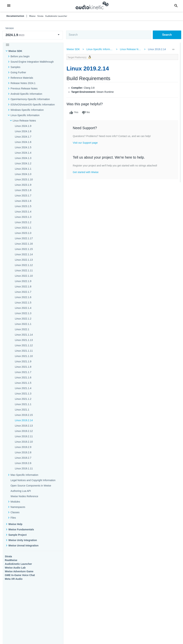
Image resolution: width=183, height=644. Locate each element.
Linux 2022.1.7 (23, 292)
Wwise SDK (15, 51)
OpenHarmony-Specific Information (30, 99)
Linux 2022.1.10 (24, 276)
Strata (8, 556)
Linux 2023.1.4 (23, 212)
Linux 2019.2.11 (24, 436)
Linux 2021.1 (22, 410)
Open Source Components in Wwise (31, 486)
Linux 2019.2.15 (24, 415)
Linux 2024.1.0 (23, 174)
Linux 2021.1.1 (23, 404)
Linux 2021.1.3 (23, 394)
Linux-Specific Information (25, 115)
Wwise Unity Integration (23, 540)
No (87, 113)
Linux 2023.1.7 (23, 196)
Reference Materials (22, 78)
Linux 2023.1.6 (23, 201)
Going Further (18, 72)
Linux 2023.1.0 (23, 233)
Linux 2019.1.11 (24, 468)
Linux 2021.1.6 (23, 377)
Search (167, 35)
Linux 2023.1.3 (23, 217)
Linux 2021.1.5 (23, 383)
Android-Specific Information (26, 94)
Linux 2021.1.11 (24, 351)
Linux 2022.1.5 (23, 303)
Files (13, 518)
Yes (75, 113)
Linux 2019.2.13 (24, 426)
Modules (15, 502)
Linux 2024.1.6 (23, 142)
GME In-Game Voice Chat (20, 575)
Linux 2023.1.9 (23, 185)
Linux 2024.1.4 (23, 153)
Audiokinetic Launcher (18, 564)
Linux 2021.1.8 (23, 367)
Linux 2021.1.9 (23, 361)
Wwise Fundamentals (21, 529)
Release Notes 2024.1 (23, 83)
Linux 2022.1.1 (23, 324)
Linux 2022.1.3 (23, 313)
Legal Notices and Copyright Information (33, 480)
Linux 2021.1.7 (23, 372)
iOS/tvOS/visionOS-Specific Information (33, 105)
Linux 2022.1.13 (24, 260)
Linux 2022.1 (22, 329)
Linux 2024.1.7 (23, 137)
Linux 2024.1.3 (23, 158)
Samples (15, 67)
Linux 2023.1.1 (23, 228)
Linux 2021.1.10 (24, 356)
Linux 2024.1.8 (23, 131)
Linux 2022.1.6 (23, 297)
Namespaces (18, 507)
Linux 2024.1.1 (23, 169)
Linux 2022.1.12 (24, 265)
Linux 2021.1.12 (24, 345)
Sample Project (18, 535)
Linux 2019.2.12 (24, 431)
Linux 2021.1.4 (23, 388)
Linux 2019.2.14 (24, 420)
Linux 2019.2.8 (23, 452)
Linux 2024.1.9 (23, 126)
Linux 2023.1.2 (23, 222)
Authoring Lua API (21, 491)
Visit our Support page (86, 143)
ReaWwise (11, 560)
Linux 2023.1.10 (24, 179)
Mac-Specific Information (24, 475)
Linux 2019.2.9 (23, 447)
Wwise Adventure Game (19, 571)
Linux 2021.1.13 (24, 340)
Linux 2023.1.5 (23, 206)
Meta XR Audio (14, 579)
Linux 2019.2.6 (23, 463)
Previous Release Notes (24, 88)
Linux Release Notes (24, 121)
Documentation (15, 16)
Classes (15, 512)
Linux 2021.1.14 (24, 335)
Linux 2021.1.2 (23, 399)
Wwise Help (15, 524)
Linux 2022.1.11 (24, 270)
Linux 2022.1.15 (24, 249)
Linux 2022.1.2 (23, 319)
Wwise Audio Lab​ (15, 568)
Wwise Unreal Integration (23, 546)
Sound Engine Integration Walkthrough (32, 62)
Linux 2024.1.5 (23, 147)
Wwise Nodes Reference (24, 496)
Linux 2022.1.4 (23, 308)
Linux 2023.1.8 (23, 190)
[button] (9, 6)
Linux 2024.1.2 (23, 163)
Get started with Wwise (87, 172)
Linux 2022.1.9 (23, 281)
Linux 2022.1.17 (24, 238)
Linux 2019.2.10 (24, 442)
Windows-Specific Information (27, 110)
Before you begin (20, 56)
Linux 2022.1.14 (24, 254)
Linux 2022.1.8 (23, 286)
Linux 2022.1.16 (24, 244)
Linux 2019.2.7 (23, 458)
